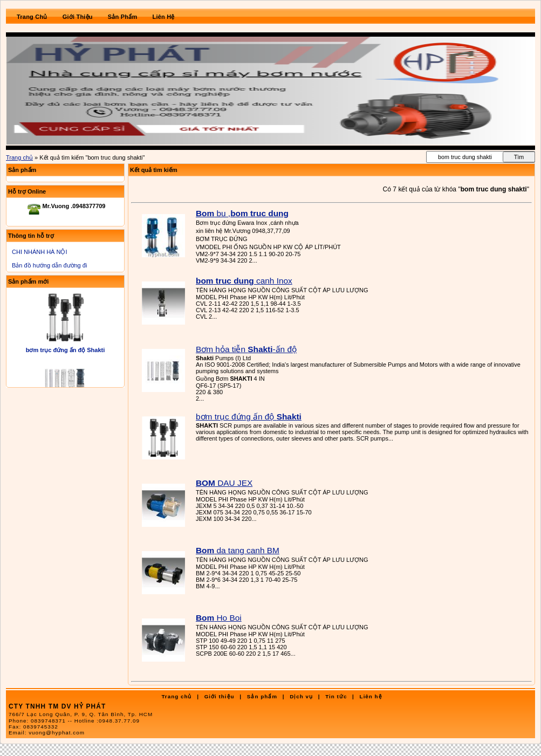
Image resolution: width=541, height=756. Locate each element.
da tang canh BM (238, 550)
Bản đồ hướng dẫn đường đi (49, 265)
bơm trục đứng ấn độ (249, 417)
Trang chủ (19, 157)
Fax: (33, 727)
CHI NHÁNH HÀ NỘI (40, 252)
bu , (242, 213)
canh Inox (244, 281)
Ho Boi (219, 618)
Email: (47, 733)
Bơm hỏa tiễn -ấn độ (246, 349)
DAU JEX (224, 483)
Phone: (74, 721)
